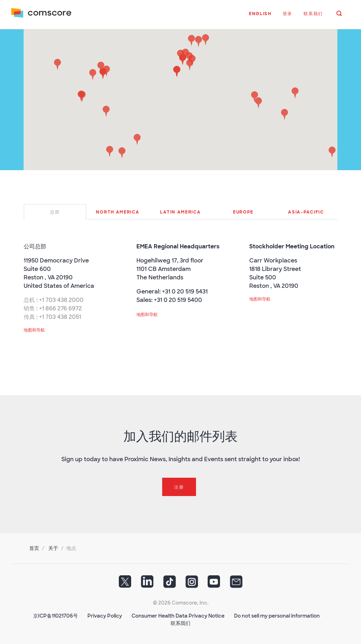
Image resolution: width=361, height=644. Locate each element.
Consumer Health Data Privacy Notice (178, 616)
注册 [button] (179, 487)
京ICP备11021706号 (56, 616)
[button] (260, 17)
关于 (53, 548)
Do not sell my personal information (277, 616)
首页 (34, 548)
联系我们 (180, 623)
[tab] (55, 212)
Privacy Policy (105, 616)
